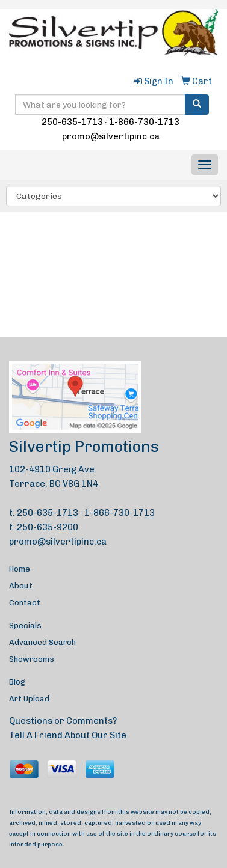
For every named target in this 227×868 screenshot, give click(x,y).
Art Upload (29, 699)
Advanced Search (42, 642)
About (21, 586)
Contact (25, 603)
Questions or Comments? (63, 721)
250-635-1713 (72, 122)
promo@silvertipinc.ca (111, 136)
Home (20, 569)
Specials (25, 625)
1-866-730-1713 (144, 122)
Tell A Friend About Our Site (68, 735)
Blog (17, 682)
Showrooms (32, 659)
